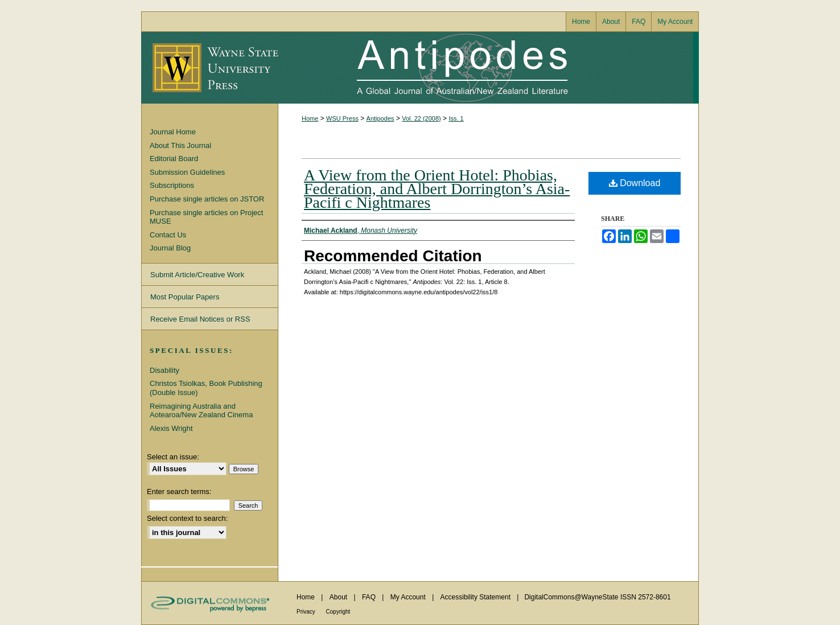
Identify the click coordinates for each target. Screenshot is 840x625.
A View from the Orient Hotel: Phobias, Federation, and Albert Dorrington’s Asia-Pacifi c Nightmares (437, 189)
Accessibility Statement (477, 597)
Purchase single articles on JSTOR (207, 199)
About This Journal (180, 145)
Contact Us (168, 235)
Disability (164, 370)
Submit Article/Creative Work (197, 275)
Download (635, 183)
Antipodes (485, 68)
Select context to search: (187, 518)
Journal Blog (170, 248)
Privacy (307, 612)
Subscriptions (172, 185)
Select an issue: (173, 457)
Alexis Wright (171, 428)
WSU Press (342, 118)
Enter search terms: (179, 492)
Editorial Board (174, 159)
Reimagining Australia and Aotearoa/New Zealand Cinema (201, 411)
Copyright (338, 612)
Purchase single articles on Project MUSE (206, 217)
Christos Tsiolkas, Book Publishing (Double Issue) (206, 388)
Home (310, 118)
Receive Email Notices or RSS (200, 319)
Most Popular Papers (185, 297)
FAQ (370, 597)
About (339, 597)
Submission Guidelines (187, 172)
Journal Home (173, 132)
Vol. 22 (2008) (421, 118)
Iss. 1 (456, 118)
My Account (409, 597)
